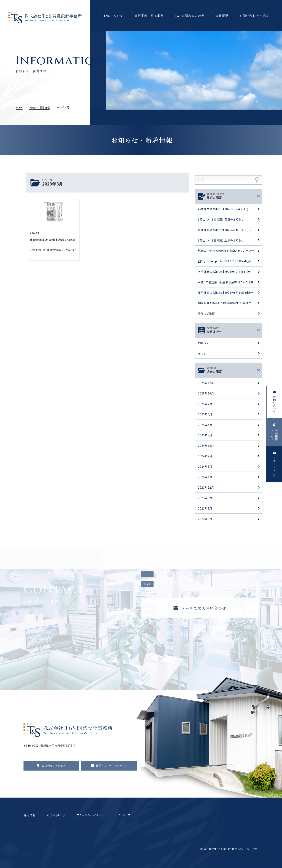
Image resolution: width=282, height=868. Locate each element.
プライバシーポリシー (90, 815)
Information (50, 64)
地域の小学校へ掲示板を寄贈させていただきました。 (230, 251)
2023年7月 (205, 508)
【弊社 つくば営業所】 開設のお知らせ (221, 219)
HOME (19, 107)
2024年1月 (205, 477)
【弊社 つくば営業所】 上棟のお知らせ (221, 240)
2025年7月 (205, 404)
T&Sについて (113, 16)
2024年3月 (205, 466)
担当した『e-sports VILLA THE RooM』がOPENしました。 (230, 261)
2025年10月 (206, 393)
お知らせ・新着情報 (39, 107)
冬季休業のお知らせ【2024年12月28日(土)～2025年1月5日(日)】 (230, 272)
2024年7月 (205, 456)
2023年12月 (206, 487)
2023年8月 (205, 498)
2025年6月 (205, 414)
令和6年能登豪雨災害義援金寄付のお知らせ (226, 282)
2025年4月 (205, 425)
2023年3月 (205, 519)
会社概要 (222, 16)
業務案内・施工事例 (149, 16)
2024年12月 (206, 446)
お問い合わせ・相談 (254, 16)
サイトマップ (123, 815)
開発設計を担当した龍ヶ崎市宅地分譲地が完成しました (230, 303)
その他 (202, 353)
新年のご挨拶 (206, 313)
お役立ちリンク (56, 815)
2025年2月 (205, 435)
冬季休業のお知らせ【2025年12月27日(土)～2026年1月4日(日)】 (230, 209)
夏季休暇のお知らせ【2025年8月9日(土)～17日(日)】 (230, 230)
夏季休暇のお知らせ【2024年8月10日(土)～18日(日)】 (230, 293)
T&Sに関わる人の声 (189, 16)
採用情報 (30, 815)
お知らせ (203, 343)
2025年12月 (206, 383)
